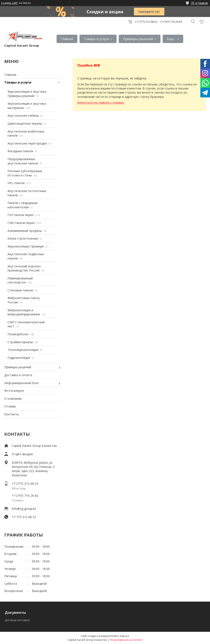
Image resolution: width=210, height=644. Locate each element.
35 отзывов (199, 3)
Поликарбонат (18, 334)
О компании (13, 399)
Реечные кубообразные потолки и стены (25, 173)
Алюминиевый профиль (25, 231)
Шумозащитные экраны (25, 123)
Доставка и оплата (18, 375)
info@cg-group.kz (24, 509)
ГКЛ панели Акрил (21, 215)
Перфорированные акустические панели (23, 161)
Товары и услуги (96, 39)
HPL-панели (16, 183)
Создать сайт (9, 3)
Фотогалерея (14, 391)
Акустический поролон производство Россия (24, 268)
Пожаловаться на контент (126, 640)
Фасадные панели (20, 151)
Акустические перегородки (27, 143)
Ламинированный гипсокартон (20, 280)
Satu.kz (124, 636)
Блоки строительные (23, 238)
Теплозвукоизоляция (23, 350)
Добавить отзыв (201, 22)
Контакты (11, 414)
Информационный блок (22, 383)
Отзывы (10, 406)
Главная (67, 39)
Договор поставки (17, 620)
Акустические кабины (23, 116)
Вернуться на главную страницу (101, 102)
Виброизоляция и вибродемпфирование (24, 312)
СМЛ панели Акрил (21, 223)
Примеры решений (138, 39)
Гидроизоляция (19, 358)
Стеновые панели (20, 290)
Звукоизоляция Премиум (25, 246)
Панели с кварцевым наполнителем (22, 205)
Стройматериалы (20, 342)
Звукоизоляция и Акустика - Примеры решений (28, 94)
